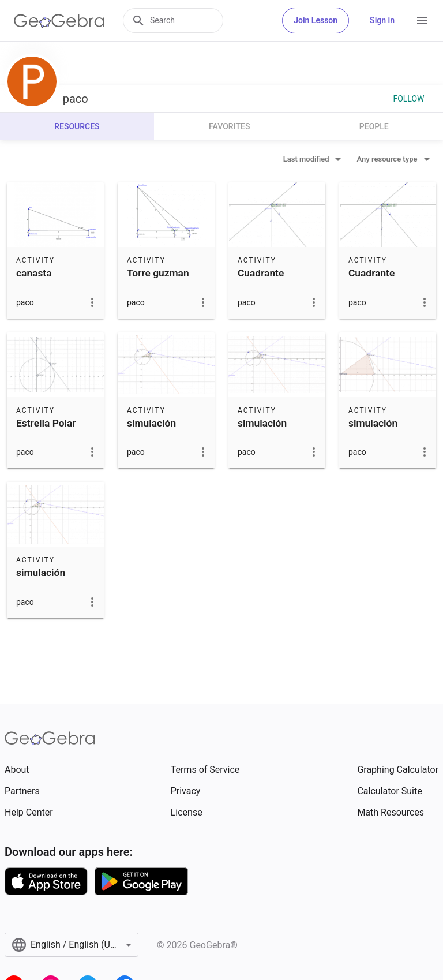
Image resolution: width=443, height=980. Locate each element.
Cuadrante (261, 273)
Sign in (382, 20)
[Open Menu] (422, 21)
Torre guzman (158, 273)
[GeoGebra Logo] (59, 21)
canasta (34, 273)
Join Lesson (316, 20)
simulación (151, 423)
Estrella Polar (46, 423)
